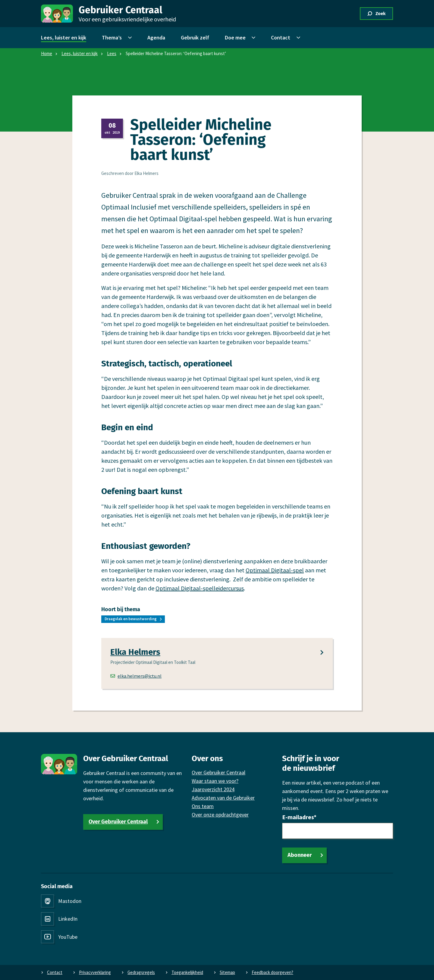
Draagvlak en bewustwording (131, 619)
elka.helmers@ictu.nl (136, 676)
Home (47, 53)
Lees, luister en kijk (80, 53)
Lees (112, 53)
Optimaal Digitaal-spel (275, 570)
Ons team (203, 806)
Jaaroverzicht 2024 (213, 789)
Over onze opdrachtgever (220, 815)
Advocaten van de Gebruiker (223, 798)
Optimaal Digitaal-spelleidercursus (200, 588)
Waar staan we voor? (215, 781)
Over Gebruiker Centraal (118, 822)
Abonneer (300, 855)
